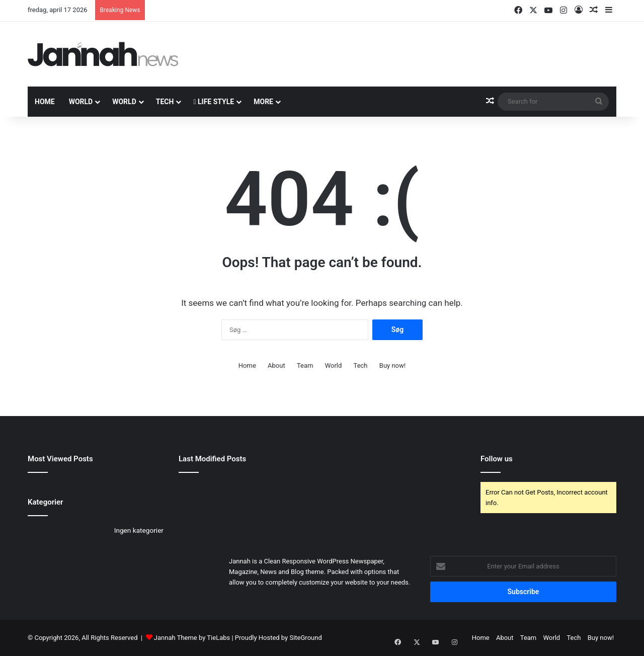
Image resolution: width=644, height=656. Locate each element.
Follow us (497, 459)
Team (305, 365)
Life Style (214, 102)
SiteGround (305, 638)
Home (45, 102)
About (276, 365)
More (263, 102)
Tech (165, 102)
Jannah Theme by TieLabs (192, 638)
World (81, 102)
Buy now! (392, 365)
